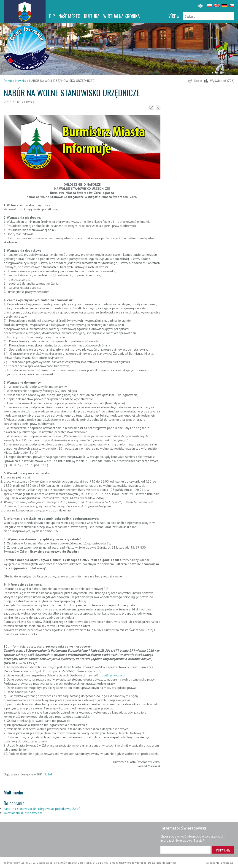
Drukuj (198, 81)
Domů (8, 81)
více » (174, 16)
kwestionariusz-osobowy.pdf (23, 813)
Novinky (21, 81)
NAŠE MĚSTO (69, 16)
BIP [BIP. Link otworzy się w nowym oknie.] (52, 16)
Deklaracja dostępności (163, 863)
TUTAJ (48, 774)
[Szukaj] (209, 16)
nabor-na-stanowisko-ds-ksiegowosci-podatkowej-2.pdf (42, 809)
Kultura (92, 16)
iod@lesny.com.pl (113, 675)
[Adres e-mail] (185, 850)
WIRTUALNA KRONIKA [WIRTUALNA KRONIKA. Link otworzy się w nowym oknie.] (122, 16)
